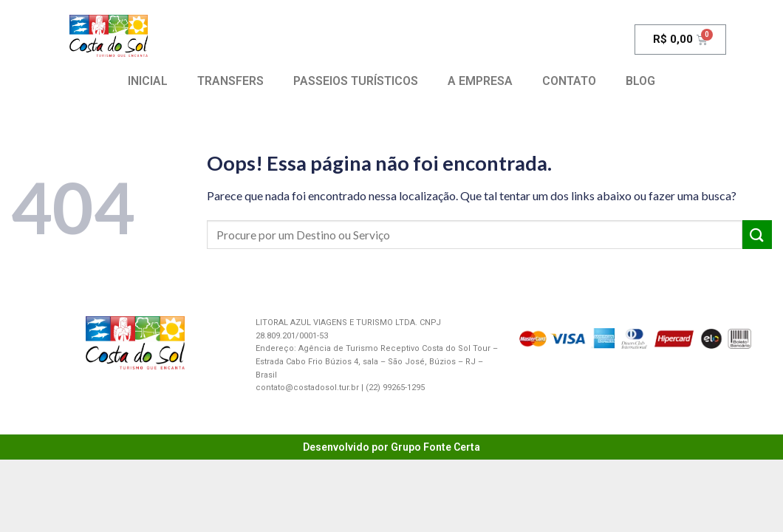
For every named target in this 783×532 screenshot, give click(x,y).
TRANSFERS (230, 81)
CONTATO (569, 81)
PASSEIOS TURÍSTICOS (356, 81)
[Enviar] (757, 235)
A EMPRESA (480, 81)
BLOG (640, 81)
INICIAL (148, 81)
